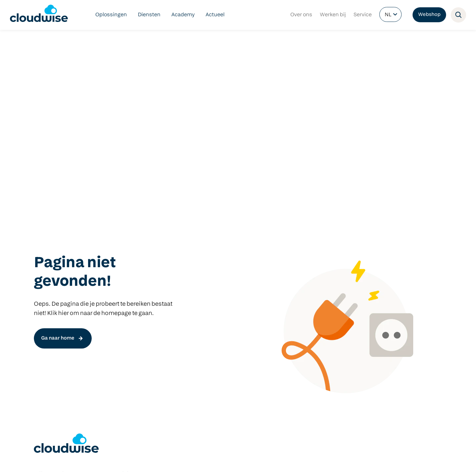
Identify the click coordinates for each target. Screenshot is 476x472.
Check (126, 299)
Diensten (149, 15)
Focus (126, 321)
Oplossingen (111, 15)
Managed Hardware (58, 310)
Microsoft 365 (219, 289)
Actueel (215, 15)
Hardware (299, 257)
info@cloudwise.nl (57, 407)
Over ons (301, 15)
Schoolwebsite (221, 299)
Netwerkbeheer (53, 289)
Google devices (306, 289)
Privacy (124, 460)
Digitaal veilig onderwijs (63, 268)
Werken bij (333, 15)
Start (124, 289)
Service (363, 15)
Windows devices (309, 278)
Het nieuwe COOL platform (151, 278)
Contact (168, 460)
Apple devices (304, 299)
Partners (146, 460)
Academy (183, 15)
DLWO (41, 278)
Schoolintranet (221, 310)
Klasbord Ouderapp (227, 268)
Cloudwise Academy (59, 321)
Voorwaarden (97, 460)
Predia (295, 268)
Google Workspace (226, 278)
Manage (128, 310)
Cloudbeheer (50, 299)
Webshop (429, 15)
